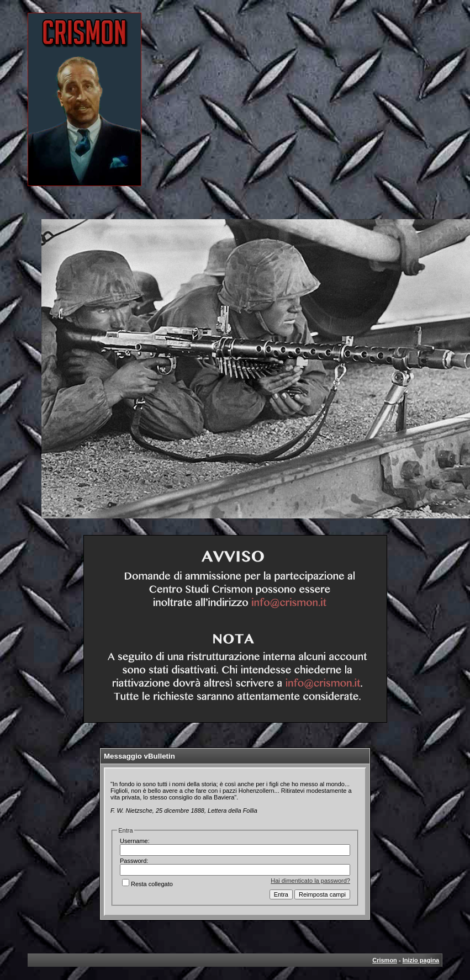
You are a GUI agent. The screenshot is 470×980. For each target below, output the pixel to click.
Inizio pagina (421, 960)
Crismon (385, 960)
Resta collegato (147, 884)
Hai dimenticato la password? (310, 881)
